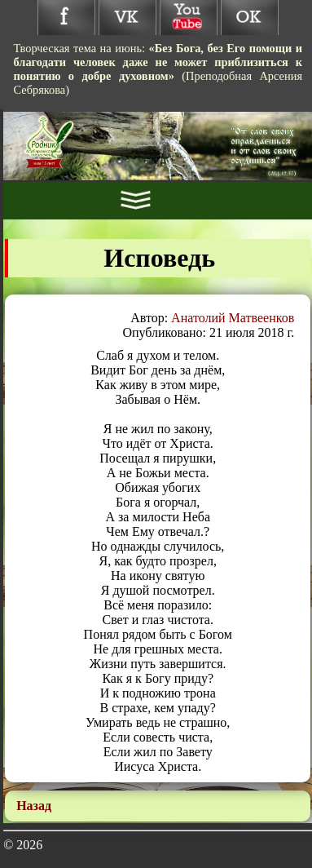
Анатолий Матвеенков (233, 318)
